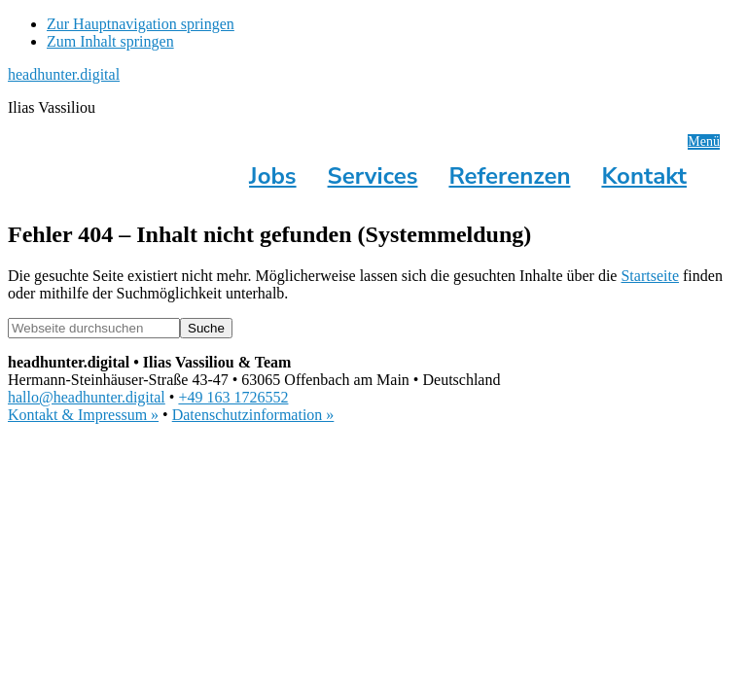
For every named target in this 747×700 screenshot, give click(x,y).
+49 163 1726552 (233, 397)
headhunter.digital (64, 74)
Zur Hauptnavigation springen (141, 24)
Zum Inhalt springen (110, 41)
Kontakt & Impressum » (83, 415)
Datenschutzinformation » (253, 415)
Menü (704, 141)
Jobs (272, 176)
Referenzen (509, 176)
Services (373, 176)
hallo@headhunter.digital (87, 397)
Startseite (650, 276)
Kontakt (644, 176)
